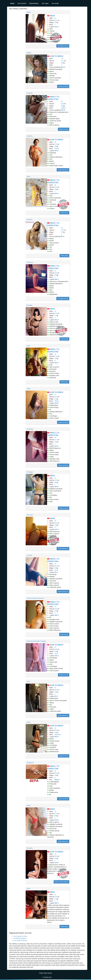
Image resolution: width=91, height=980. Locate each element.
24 (55, 647)
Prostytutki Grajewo (20, 938)
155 (56, 773)
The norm (30, 515)
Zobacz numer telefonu (61, 882)
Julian (29, 389)
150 (56, 480)
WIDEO (52, 16)
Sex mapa (45, 3)
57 (62, 232)
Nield (28, 889)
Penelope (30, 472)
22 (55, 354)
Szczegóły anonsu (63, 46)
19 (62, 59)
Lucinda (29, 555)
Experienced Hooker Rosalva (36, 641)
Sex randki (55, 3)
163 (56, 187)
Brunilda (29, 305)
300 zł (63, 67)
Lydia (28, 722)
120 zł (56, 27)
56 (55, 482)
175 (56, 313)
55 (55, 22)
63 (55, 442)
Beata (29, 805)
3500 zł (57, 780)
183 (56, 523)
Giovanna (30, 262)
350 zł (56, 151)
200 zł (56, 279)
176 (56, 144)
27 (55, 395)
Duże (56, 570)
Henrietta (30, 93)
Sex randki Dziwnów (20, 941)
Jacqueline (30, 763)
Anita (28, 682)
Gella (28, 177)
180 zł (56, 320)
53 (55, 358)
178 (62, 230)
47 (55, 899)
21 (55, 271)
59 (55, 568)
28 (55, 185)
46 (55, 146)
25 (62, 102)
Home (12, 3)
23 (55, 311)
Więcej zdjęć (64, 256)
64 (55, 525)
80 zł (56, 572)
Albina (29, 12)
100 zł (56, 403)
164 (56, 609)
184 (56, 273)
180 (62, 104)
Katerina (29, 219)
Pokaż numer (64, 213)
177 (56, 440)
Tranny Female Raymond (35, 598)
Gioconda (30, 429)
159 (56, 397)
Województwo (34, 3)
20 (55, 18)
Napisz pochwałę (63, 86)
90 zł (63, 236)
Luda (28, 346)
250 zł (63, 110)
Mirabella (30, 848)
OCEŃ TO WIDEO (56, 56)
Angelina (30, 136)
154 (56, 20)
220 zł (56, 194)
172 (62, 61)
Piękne (57, 148)
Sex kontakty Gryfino (20, 936)
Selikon (63, 108)
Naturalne (58, 735)
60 (55, 775)
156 (56, 730)
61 (55, 399)
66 (55, 651)
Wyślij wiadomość (63, 170)
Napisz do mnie (64, 129)
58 (62, 63)
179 (56, 356)
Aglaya (29, 53)
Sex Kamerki (22, 3)
